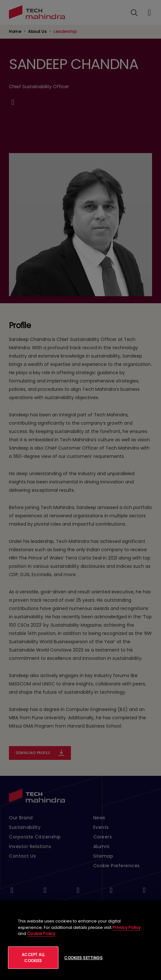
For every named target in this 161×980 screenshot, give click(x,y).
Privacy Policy (126, 927)
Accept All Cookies (33, 958)
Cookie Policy (41, 934)
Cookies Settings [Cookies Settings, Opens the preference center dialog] (83, 958)
